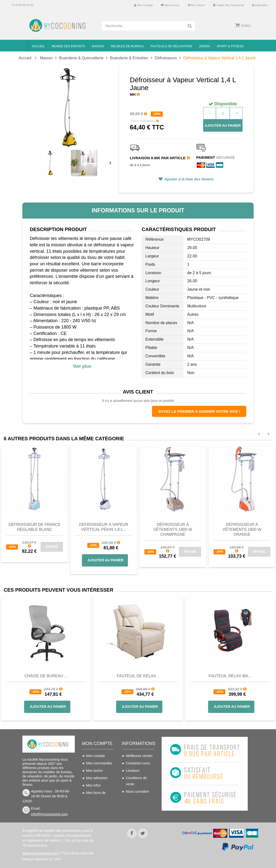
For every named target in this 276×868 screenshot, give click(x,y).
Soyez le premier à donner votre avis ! (199, 411)
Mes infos (93, 785)
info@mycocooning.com (49, 814)
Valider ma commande (229, 5)
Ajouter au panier (223, 126)
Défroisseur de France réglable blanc (34, 527)
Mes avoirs (94, 771)
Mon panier (196, 5)
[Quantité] (223, 113)
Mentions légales (139, 799)
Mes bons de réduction (96, 796)
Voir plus (82, 366)
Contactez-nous (138, 763)
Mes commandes (99, 763)
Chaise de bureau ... (46, 676)
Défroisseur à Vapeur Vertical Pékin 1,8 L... (104, 527)
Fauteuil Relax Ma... (230, 676)
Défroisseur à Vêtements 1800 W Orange (242, 529)
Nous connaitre (137, 791)
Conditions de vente (136, 781)
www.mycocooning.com (40, 853)
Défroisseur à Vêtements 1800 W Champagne (173, 529)
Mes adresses (97, 778)
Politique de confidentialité (136, 809)
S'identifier (260, 5)
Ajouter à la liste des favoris (189, 179)
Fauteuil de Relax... (138, 676)
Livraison (133, 771)
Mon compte (143, 5)
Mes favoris (170, 5)
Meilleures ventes (139, 756)
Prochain (112, 166)
